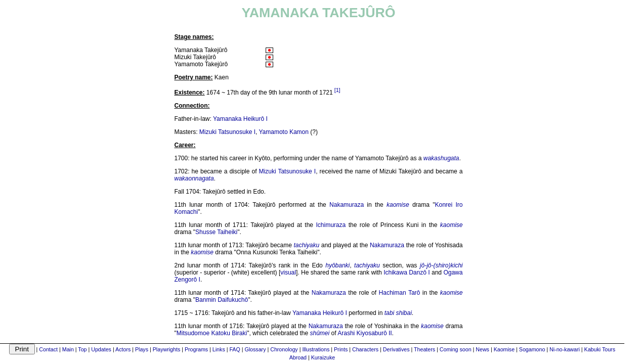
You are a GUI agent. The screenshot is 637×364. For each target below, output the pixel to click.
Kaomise (504, 349)
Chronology (284, 349)
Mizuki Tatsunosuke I (227, 132)
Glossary (255, 349)
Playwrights (166, 349)
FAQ (235, 349)
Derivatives (396, 349)
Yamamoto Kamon (284, 132)
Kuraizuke (323, 357)
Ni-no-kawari (565, 349)
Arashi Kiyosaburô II (365, 333)
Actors (123, 349)
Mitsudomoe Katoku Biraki (212, 333)
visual (288, 272)
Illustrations (316, 349)
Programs (196, 349)
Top (82, 349)
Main (68, 349)
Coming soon (456, 349)
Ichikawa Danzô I (407, 272)
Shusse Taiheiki (216, 232)
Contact (48, 349)
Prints (341, 349)
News (482, 349)
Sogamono (532, 349)
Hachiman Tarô (400, 293)
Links (219, 349)
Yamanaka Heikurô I (240, 119)
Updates (101, 349)
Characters (365, 349)
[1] (337, 90)
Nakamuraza (347, 205)
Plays (142, 349)
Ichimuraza (331, 225)
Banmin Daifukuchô (222, 300)
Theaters (424, 349)
